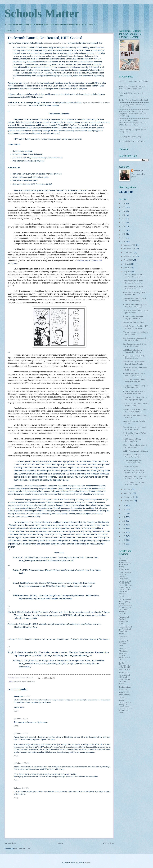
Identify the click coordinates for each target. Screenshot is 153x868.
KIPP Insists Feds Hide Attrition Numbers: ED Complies (135, 478)
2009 (124, 529)
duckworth (17, 682)
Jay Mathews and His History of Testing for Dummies (125, 610)
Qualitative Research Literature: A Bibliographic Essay (124, 641)
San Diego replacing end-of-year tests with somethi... (135, 345)
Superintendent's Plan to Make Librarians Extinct (134, 357)
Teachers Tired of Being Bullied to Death (134, 100)
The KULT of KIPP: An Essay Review (125, 695)
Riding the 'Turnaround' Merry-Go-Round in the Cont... (136, 387)
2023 (124, 215)
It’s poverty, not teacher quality (130, 137)
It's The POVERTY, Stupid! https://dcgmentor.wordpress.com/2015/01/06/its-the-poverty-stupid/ (133, 123)
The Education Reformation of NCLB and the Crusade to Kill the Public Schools (124, 678)
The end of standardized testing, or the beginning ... (136, 333)
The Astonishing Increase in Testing (132, 141)
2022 (124, 219)
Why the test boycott (131, 467)
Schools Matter (42, 13)
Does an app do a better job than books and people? (135, 428)
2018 (124, 234)
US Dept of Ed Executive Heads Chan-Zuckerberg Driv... (135, 411)
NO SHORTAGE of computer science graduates (134, 483)
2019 (124, 230)
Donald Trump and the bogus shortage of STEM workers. (134, 472)
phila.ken (18, 719)
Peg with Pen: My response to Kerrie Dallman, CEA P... (134, 363)
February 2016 (129, 497)
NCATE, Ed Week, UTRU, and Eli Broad (134, 82)
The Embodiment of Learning (125, 688)
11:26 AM (25, 763)
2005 (124, 544)
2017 (124, 238)
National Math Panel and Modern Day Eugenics (124, 620)
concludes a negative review (55, 43)
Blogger (87, 863)
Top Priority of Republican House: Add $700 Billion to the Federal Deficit (133, 87)
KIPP (24, 682)
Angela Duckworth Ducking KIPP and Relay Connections (135, 327)
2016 (124, 242)
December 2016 (130, 245)
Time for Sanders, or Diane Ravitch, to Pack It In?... (133, 282)
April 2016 (128, 489)
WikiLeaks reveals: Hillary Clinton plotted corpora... (136, 312)
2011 (124, 521)
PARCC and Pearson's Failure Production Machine (134, 381)
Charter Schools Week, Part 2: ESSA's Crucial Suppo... (134, 375)
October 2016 (129, 253)
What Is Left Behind (123, 711)
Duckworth (33, 83)
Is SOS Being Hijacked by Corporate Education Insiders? (132, 106)
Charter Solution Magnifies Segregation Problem (133, 317)
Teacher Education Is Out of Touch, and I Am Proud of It (125, 666)
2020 (124, 226)
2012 (124, 517)
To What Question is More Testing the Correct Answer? (125, 704)
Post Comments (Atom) (23, 849)
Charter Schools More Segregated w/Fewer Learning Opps (135, 306)
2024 (124, 211)
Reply (16, 711)
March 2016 (128, 493)
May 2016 (128, 272)
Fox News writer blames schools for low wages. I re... (135, 339)
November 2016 (130, 249)
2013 (124, 513)
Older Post (109, 843)
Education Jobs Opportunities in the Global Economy (135, 300)
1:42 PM (25, 719)
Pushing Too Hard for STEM (134, 322)
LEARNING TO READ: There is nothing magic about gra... (135, 399)
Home (60, 843)
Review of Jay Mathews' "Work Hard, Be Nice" (135, 434)
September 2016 (130, 256)
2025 (124, 207)
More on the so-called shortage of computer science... (135, 446)
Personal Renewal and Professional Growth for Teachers (125, 630)
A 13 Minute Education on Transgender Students (133, 351)
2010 (124, 525)
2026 (124, 204)
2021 (124, 223)
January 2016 (129, 501)
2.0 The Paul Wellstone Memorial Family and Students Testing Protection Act (125, 564)
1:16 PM (27, 696)
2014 (124, 510)
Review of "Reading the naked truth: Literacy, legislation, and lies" (124, 654)
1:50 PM (25, 733)
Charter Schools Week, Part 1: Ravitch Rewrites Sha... (134, 393)
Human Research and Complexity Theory (125, 601)
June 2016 (128, 268)
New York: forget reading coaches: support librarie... (136, 404)
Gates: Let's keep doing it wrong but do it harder (135, 294)
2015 (124, 506)
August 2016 (129, 260)
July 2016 (128, 264)
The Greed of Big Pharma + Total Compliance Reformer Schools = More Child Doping (133, 114)
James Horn (139, 171)
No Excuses (31, 682)
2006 (124, 540)
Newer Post (10, 843)
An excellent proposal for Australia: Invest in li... (132, 462)
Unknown (18, 788)
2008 (124, 532)
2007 (124, 536)
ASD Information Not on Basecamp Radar (132, 440)
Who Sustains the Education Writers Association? (133, 456)
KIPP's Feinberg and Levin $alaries (136, 451)
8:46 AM (25, 788)
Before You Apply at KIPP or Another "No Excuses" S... (134, 276)
